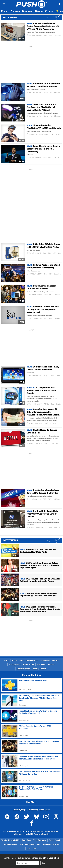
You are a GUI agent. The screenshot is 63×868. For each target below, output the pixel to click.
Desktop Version (39, 669)
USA (54, 158)
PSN (51, 318)
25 (15, 555)
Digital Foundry (55, 840)
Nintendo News (11, 844)
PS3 (45, 423)
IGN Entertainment (37, 831)
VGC (39, 844)
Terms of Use (29, 665)
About (14, 660)
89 (15, 599)
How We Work (32, 660)
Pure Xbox (26, 840)
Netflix (58, 444)
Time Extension (40, 840)
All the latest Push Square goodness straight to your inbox (32, 858)
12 (22, 322)
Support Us (45, 660)
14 (22, 301)
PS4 (51, 93)
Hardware (57, 35)
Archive (51, 665)
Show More (31, 802)
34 (22, 161)
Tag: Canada (10, 17)
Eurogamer (30, 844)
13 (22, 120)
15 (22, 99)
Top (7, 660)
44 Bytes (55, 831)
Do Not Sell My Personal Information (36, 834)
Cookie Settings (23, 669)
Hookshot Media (15, 831)
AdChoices (18, 834)
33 (22, 280)
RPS (35, 849)
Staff (21, 660)
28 (22, 140)
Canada (57, 274)
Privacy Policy (15, 665)
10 (15, 570)
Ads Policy (41, 665)
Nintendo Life (14, 840)
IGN (21, 844)
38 (22, 39)
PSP (50, 423)
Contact (55, 660)
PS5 (51, 35)
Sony (46, 35)
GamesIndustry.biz (51, 844)
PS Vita (52, 376)
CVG (29, 849)
